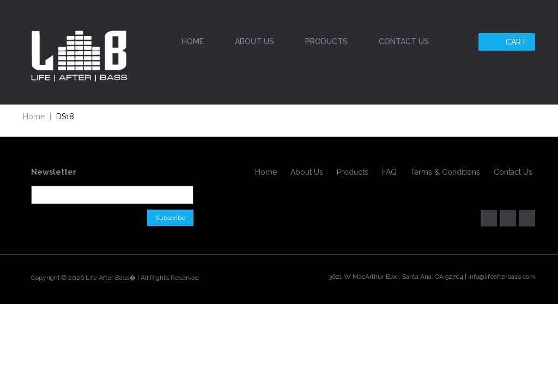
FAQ (389, 172)
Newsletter (54, 172)
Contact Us (404, 41)
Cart (508, 42)
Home (193, 41)
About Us (254, 41)
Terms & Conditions (445, 172)
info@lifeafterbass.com (502, 277)
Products (326, 41)
